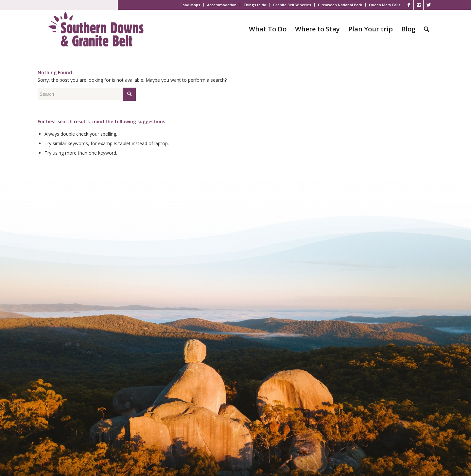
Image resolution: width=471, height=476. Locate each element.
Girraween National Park (340, 5)
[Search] (427, 29)
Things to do (255, 5)
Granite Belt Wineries (292, 5)
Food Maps (190, 5)
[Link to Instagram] (419, 5)
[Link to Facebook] (409, 5)
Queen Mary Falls (385, 5)
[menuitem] (191, 5)
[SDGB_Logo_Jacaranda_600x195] (96, 29)
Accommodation (222, 5)
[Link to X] (428, 5)
